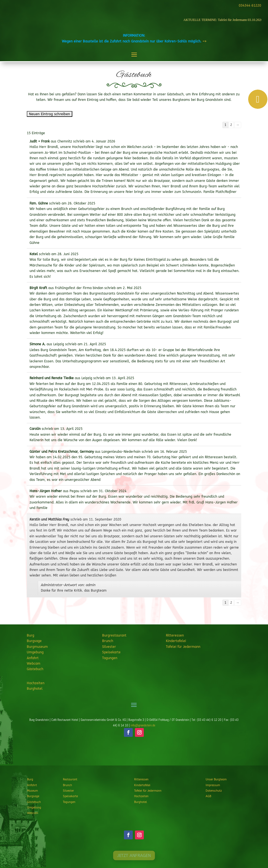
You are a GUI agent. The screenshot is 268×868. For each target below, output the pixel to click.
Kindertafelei (176, 641)
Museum (32, 791)
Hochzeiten (36, 683)
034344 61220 (249, 6)
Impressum (213, 785)
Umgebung (35, 652)
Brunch (108, 641)
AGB (208, 796)
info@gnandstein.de (143, 725)
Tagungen (110, 658)
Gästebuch (35, 669)
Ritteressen (175, 635)
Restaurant (70, 780)
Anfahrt (33, 658)
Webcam (34, 664)
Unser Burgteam (216, 780)
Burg (30, 635)
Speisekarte (111, 652)
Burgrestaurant (114, 635)
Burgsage (34, 641)
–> (205, 41)
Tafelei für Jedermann (183, 647)
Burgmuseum (37, 647)
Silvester (109, 647)
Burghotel (35, 689)
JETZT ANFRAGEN (134, 753)
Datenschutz (214, 791)
